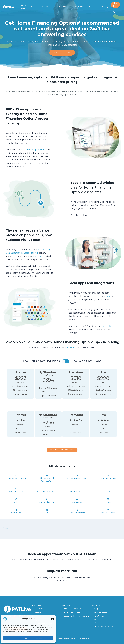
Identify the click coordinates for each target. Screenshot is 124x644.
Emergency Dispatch (16, 478)
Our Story (38, 609)
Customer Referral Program (76, 616)
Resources (97, 605)
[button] (52, 619)
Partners (66, 605)
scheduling (44, 250)
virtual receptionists (34, 150)
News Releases (100, 612)
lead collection (13, 253)
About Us (36, 605)
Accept (28, 638)
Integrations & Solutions (104, 627)
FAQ (95, 619)
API (95, 623)
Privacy (73, 638)
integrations (108, 326)
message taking (30, 253)
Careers (37, 612)
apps (108, 296)
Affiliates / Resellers (72, 609)
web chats (38, 256)
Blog (96, 609)
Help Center (99, 616)
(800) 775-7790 (71, 347)
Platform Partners (72, 612)
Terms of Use (84, 638)
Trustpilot (7, 528)
